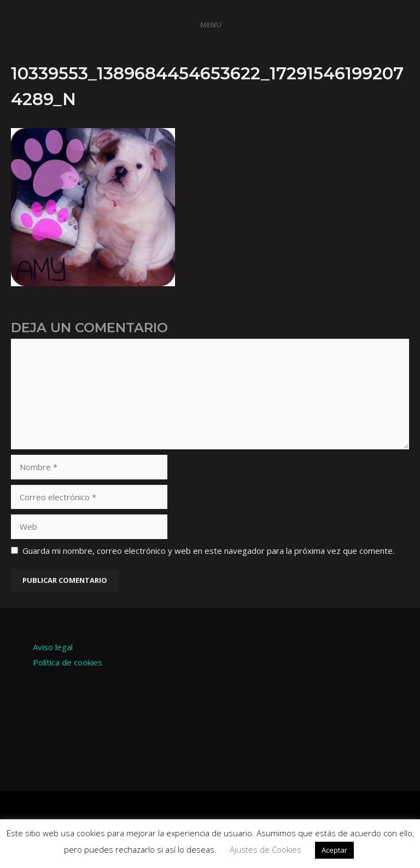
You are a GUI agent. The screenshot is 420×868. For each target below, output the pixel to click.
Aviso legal (53, 647)
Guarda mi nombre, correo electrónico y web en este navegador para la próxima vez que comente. (208, 551)
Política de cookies (68, 662)
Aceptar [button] (334, 850)
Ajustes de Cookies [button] (266, 849)
